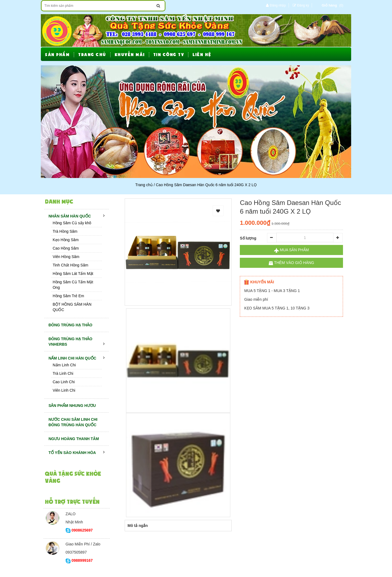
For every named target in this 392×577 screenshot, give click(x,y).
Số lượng (248, 238)
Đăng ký (303, 5)
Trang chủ (144, 185)
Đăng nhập (278, 5)
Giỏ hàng (329, 5)
